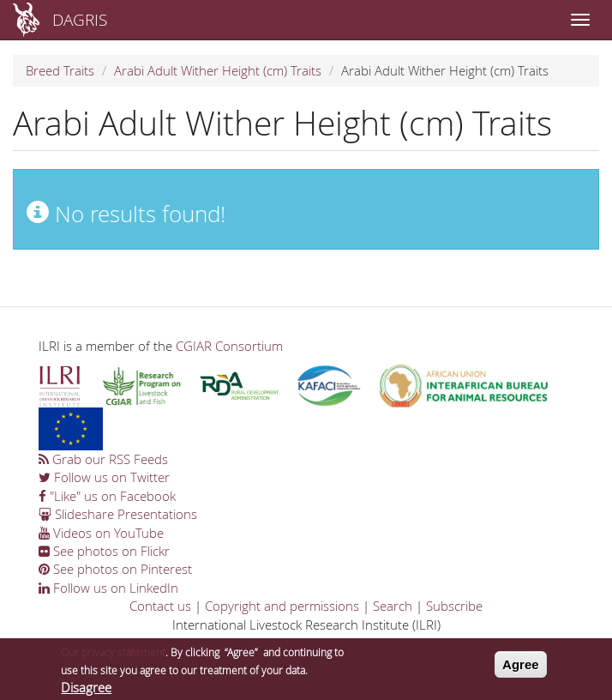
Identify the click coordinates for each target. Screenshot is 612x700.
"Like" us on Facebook (107, 496)
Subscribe (454, 606)
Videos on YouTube (101, 533)
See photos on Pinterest (115, 569)
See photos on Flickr (104, 551)
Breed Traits (60, 70)
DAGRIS (80, 19)
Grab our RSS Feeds (103, 459)
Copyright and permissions (282, 606)
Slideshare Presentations (118, 514)
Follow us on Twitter (104, 477)
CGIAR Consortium (229, 346)
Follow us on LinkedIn (108, 588)
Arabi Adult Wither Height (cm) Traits (218, 70)
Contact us (160, 606)
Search (393, 606)
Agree (521, 668)
